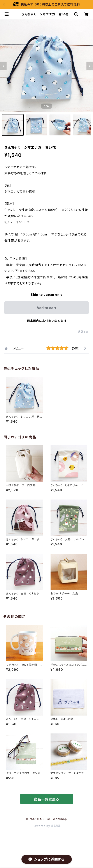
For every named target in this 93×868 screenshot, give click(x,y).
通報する (83, 332)
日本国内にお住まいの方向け (47, 321)
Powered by (47, 826)
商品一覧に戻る (47, 799)
